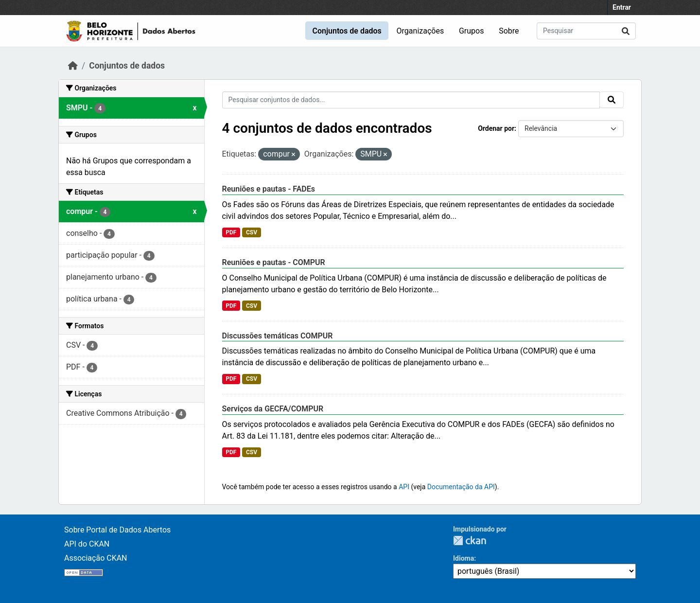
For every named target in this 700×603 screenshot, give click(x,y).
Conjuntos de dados (347, 31)
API (404, 487)
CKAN (470, 541)
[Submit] (626, 31)
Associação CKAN (96, 558)
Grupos (472, 31)
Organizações (420, 31)
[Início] (73, 66)
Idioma (464, 558)
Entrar (622, 7)
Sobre (509, 31)
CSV (252, 232)
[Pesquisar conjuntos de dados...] (586, 31)
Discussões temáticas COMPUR (278, 336)
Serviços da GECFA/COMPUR (273, 409)
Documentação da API (461, 487)
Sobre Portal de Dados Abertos (117, 530)
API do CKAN (87, 544)
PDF (231, 232)
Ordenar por (496, 128)
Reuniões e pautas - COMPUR (274, 262)
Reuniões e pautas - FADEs (269, 189)
